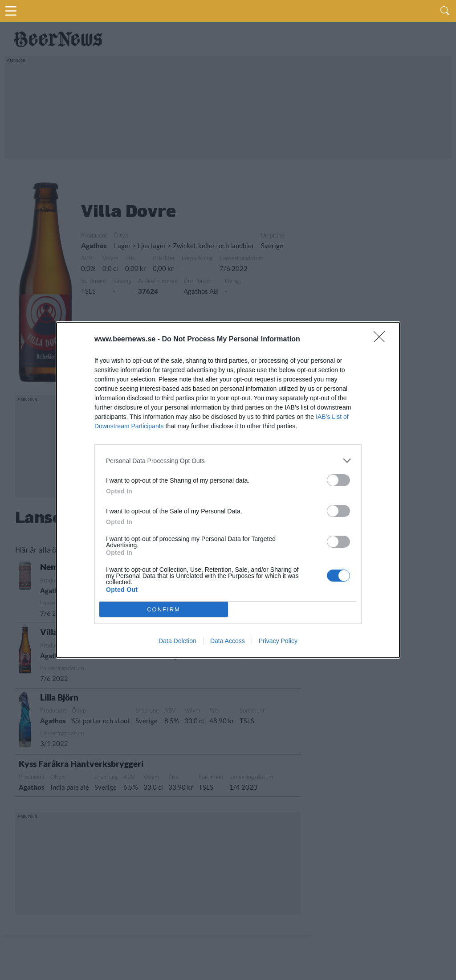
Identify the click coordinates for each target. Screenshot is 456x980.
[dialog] (228, 490)
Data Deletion (177, 641)
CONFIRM (164, 609)
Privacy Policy (278, 641)
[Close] (382, 340)
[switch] (338, 480)
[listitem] (228, 461)
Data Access (228, 641)
